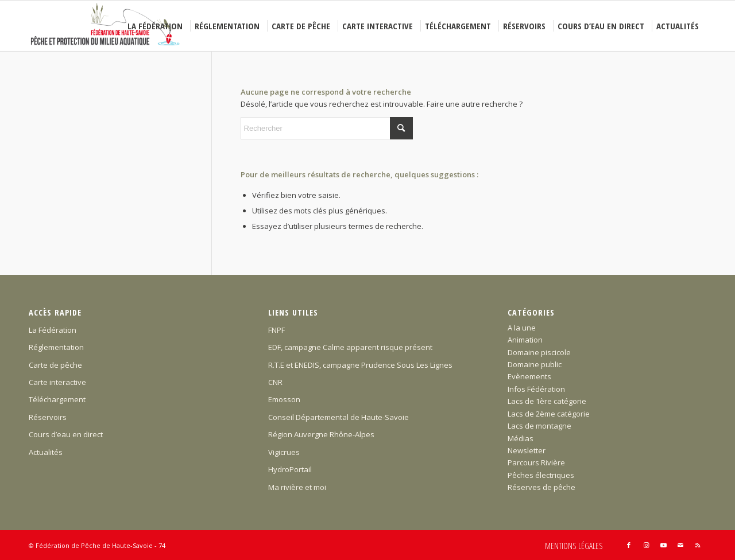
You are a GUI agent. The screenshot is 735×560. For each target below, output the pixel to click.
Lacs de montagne (539, 426)
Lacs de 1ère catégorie (547, 401)
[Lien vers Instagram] (646, 545)
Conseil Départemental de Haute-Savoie (339, 417)
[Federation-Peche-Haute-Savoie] (106, 26)
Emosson (284, 399)
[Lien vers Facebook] (629, 545)
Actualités (46, 452)
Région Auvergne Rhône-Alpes (321, 434)
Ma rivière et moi (297, 487)
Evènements (529, 376)
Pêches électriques (541, 475)
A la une (522, 328)
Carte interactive (57, 382)
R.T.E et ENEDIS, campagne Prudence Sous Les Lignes (360, 365)
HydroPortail (290, 469)
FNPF (276, 330)
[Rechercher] (327, 128)
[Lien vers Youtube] (663, 545)
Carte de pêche (55, 365)
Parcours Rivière (536, 462)
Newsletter (527, 450)
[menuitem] (157, 26)
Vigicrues (284, 452)
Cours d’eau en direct (66, 434)
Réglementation (56, 347)
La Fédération (53, 330)
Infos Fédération (536, 389)
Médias (521, 438)
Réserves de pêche (541, 487)
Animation (525, 340)
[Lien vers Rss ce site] (698, 545)
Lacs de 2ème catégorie (549, 414)
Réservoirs (48, 417)
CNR (275, 382)
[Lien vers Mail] (680, 545)
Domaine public (535, 364)
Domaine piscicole (539, 352)
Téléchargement (57, 399)
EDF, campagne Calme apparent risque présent (350, 347)
